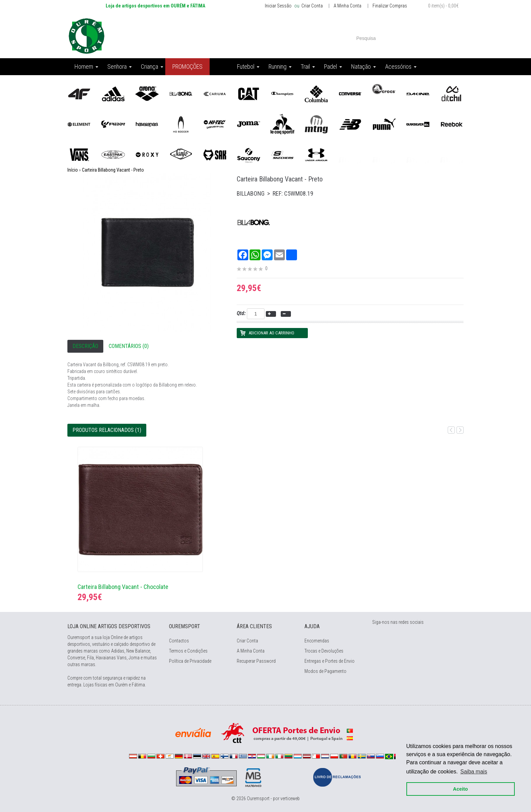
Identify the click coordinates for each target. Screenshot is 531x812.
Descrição (85, 346)
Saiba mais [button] (474, 772)
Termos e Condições (188, 651)
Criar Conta (312, 6)
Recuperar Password (256, 661)
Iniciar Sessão (278, 6)
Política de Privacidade (190, 661)
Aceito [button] (461, 789)
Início (73, 170)
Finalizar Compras (390, 6)
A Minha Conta (347, 6)
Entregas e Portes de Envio (330, 661)
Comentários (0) (129, 346)
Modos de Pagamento (325, 671)
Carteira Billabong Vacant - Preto (113, 170)
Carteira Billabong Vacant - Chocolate (123, 587)
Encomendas (317, 641)
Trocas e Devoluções (324, 651)
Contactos (179, 641)
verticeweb (290, 798)
